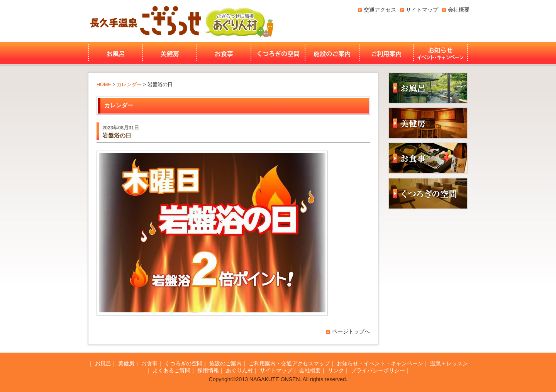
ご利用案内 (386, 53)
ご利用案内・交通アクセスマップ (289, 363)
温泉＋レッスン (449, 363)
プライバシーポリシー (378, 370)
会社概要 (459, 10)
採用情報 (208, 370)
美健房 (170, 53)
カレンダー (129, 85)
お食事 (224, 53)
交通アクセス (380, 10)
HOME (104, 85)
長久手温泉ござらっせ (144, 21)
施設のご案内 (332, 53)
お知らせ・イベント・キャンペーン (441, 53)
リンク (336, 370)
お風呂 (114, 53)
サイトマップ (422, 10)
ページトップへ (351, 331)
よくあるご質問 (171, 370)
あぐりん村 (238, 21)
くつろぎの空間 (278, 53)
